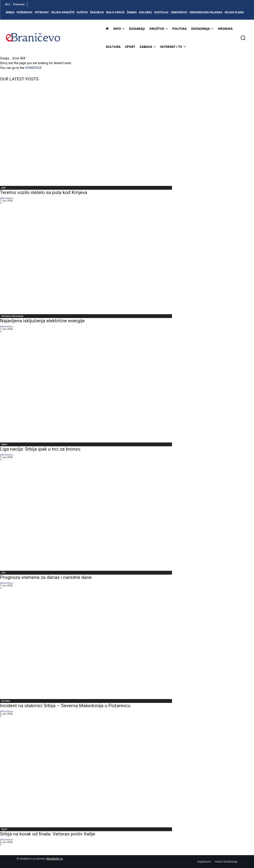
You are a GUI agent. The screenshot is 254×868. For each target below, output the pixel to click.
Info (3, 188)
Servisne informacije (12, 316)
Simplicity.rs (55, 859)
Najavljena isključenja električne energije (42, 321)
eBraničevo (6, 198)
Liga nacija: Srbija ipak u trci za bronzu (40, 449)
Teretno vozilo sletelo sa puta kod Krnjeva (44, 192)
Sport (4, 444)
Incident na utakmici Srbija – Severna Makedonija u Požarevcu (65, 706)
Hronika (6, 701)
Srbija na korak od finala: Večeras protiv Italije (48, 834)
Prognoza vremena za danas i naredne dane (46, 577)
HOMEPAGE (34, 68)
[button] (243, 38)
